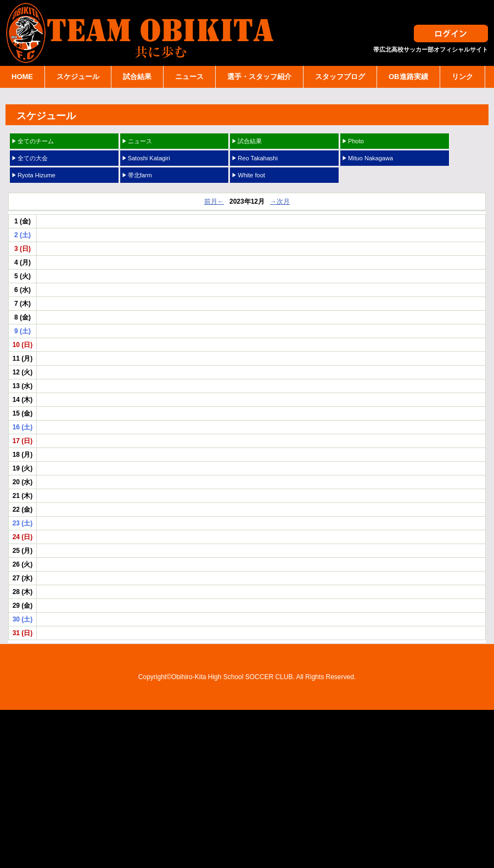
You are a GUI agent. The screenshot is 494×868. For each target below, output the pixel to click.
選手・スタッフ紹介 (259, 77)
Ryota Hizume (37, 175)
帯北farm (140, 175)
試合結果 (137, 77)
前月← (214, 201)
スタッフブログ (340, 77)
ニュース (189, 77)
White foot (251, 175)
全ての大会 (33, 158)
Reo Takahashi (258, 158)
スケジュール (78, 77)
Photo (356, 141)
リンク (462, 77)
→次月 (280, 201)
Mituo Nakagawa (370, 158)
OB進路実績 (408, 77)
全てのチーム (36, 141)
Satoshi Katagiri (149, 158)
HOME (22, 77)
